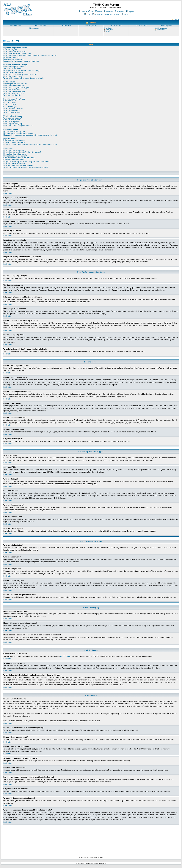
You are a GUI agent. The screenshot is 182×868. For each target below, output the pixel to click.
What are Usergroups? (12, 122)
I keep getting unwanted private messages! (19, 133)
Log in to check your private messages (106, 14)
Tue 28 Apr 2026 (141, 26)
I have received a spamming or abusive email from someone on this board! (30, 135)
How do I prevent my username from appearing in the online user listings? (30, 55)
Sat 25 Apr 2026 (66, 26)
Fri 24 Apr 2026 (41, 26)
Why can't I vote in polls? (12, 95)
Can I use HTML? (10, 103)
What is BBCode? (10, 101)
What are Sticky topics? (12, 110)
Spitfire (108, 31)
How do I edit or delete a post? (14, 86)
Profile (88, 14)
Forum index (10, 41)
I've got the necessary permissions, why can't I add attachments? (27, 162)
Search (99, 12)
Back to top (7, 193)
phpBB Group (65, 656)
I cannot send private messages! (15, 131)
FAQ (91, 12)
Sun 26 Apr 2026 (91, 26)
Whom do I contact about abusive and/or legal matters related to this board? (31, 145)
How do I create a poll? (12, 89)
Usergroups (120, 12)
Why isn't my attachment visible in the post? (19, 158)
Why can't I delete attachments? (15, 164)
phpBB (87, 857)
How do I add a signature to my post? (17, 88)
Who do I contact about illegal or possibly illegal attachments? (26, 167)
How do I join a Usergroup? (13, 124)
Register (130, 12)
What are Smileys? (10, 105)
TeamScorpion (34, 28)
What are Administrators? (13, 118)
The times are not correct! (13, 69)
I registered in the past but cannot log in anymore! (21, 61)
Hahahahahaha (161, 30)
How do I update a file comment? (15, 156)
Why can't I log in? (10, 50)
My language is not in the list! (14, 72)
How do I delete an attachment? (15, 154)
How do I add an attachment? (14, 150)
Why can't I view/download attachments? (18, 165)
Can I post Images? (10, 107)
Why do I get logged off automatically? (17, 53)
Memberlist (108, 12)
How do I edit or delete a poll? (14, 91)
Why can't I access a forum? (14, 93)
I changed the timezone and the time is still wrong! (21, 71)
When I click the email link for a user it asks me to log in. (24, 78)
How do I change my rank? (13, 76)
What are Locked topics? (12, 112)
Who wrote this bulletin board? (14, 141)
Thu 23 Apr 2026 (15, 26)
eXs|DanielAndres (161, 28)
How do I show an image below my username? (20, 74)
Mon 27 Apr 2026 (116, 26)
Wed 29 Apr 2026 (166, 26)
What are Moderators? (11, 120)
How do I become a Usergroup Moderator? (19, 126)
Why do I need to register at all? (15, 52)
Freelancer (109, 28)
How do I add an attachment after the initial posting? (22, 152)
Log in (125, 14)
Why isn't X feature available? (14, 143)
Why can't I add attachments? (14, 160)
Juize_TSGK (109, 30)
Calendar (83, 12)
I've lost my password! (11, 57)
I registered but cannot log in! (14, 59)
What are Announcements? (13, 108)
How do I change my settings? (14, 67)
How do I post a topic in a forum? (15, 84)
